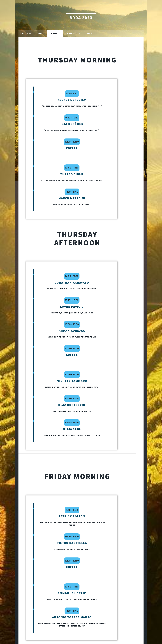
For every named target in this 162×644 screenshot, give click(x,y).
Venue (41, 33)
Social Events (73, 33)
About (90, 33)
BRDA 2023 (81, 18)
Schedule (55, 33)
